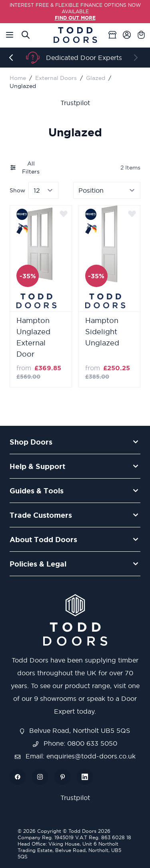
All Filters (25, 168)
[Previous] (13, 58)
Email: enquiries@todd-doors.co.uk (75, 756)
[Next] (137, 58)
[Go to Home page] (75, 35)
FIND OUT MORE (75, 18)
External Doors (56, 78)
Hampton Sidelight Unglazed (102, 332)
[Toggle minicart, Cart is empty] (141, 35)
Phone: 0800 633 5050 (75, 743)
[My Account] (127, 35)
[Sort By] (107, 190)
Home (18, 78)
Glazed (96, 78)
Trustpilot (75, 103)
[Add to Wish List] (64, 214)
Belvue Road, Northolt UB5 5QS (75, 730)
